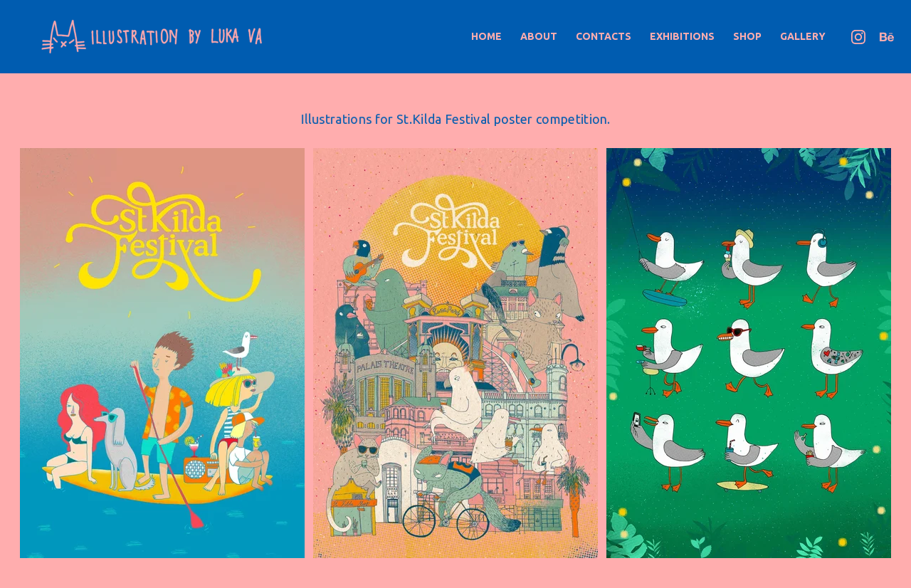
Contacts (604, 36)
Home (486, 36)
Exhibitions (682, 36)
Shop (747, 36)
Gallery (803, 36)
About (539, 36)
